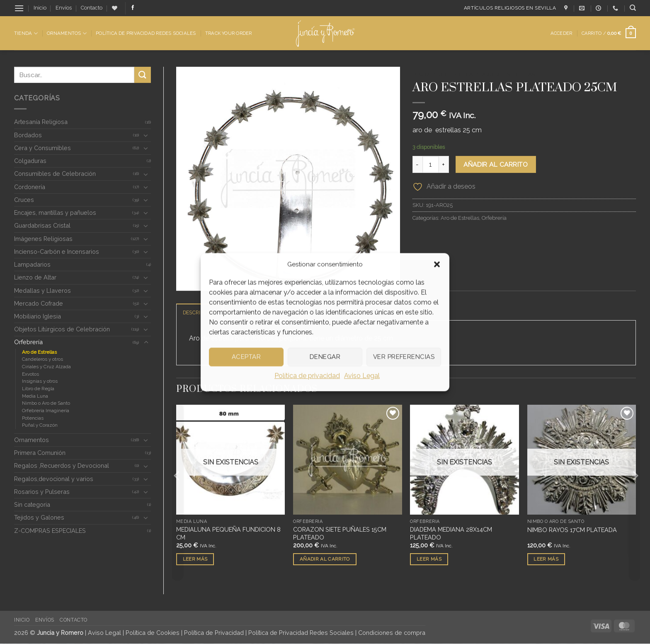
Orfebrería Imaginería (46, 411)
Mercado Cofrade (39, 303)
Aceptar (246, 357)
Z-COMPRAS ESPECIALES (50, 531)
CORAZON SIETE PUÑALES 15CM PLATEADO (340, 534)
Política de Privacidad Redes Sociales (146, 33)
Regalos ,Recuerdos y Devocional (62, 465)
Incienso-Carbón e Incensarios (57, 252)
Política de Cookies (153, 633)
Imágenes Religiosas (43, 239)
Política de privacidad (307, 375)
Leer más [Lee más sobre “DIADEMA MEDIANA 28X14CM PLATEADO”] (429, 559)
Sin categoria (32, 504)
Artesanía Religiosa (41, 122)
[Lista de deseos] (115, 8)
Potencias (33, 418)
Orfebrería (28, 342)
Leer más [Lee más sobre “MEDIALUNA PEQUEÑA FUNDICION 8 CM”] (195, 559)
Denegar (325, 357)
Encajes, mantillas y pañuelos (55, 213)
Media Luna (35, 396)
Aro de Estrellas (39, 352)
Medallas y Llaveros (42, 290)
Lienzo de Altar (35, 277)
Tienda (26, 33)
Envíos (64, 8)
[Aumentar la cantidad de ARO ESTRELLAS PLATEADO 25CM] (444, 164)
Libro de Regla (38, 389)
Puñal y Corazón (40, 425)
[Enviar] (143, 75)
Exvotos (30, 374)
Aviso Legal (362, 375)
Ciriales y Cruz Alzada (46, 367)
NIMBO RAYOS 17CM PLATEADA (572, 530)
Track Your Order (229, 33)
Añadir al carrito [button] (325, 559)
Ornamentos (67, 33)
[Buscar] (633, 8)
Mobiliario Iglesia (38, 316)
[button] (437, 264)
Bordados (28, 135)
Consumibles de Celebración (55, 174)
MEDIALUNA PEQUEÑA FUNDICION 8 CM (228, 534)
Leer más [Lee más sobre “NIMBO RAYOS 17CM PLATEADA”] (546, 559)
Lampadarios (32, 264)
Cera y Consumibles (42, 148)
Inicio (40, 8)
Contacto (92, 8)
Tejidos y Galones (39, 517)
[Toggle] (146, 135)
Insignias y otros (40, 381)
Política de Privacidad (214, 633)
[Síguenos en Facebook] (133, 8)
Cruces (24, 200)
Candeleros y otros (42, 359)
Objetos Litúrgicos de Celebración (62, 329)
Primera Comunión (40, 453)
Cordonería (30, 187)
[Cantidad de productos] (431, 164)
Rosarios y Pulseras (42, 492)
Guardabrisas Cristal (42, 225)
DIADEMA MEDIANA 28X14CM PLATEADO (451, 534)
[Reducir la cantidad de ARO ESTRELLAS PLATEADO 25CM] (417, 164)
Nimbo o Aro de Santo (46, 403)
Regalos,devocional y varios (54, 479)
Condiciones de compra (392, 633)
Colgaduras (30, 161)
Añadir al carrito (496, 164)
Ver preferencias (404, 357)
